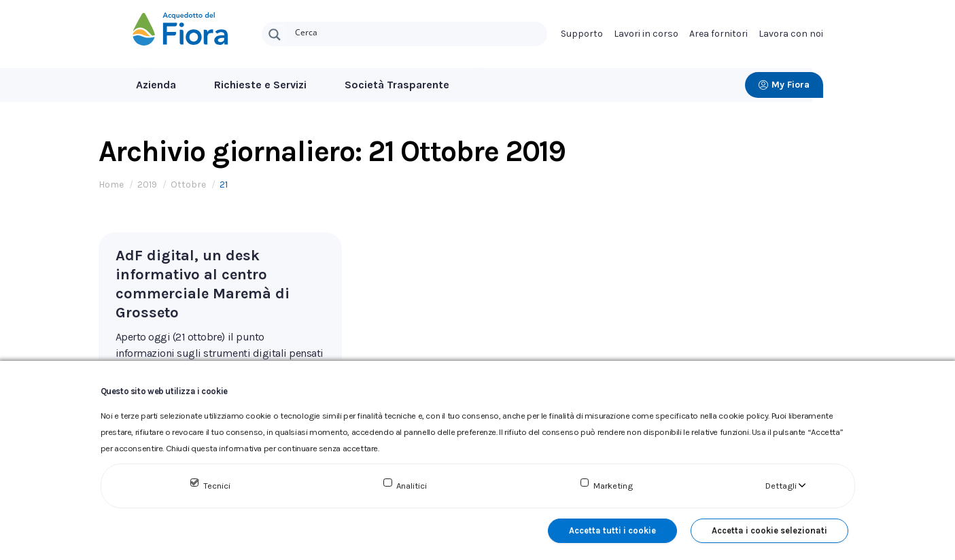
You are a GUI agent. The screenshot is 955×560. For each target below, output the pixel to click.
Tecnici (217, 486)
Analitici (412, 486)
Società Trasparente (397, 85)
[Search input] (418, 31)
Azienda (156, 85)
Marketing (613, 486)
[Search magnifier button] (275, 35)
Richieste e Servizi (260, 85)
